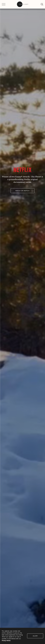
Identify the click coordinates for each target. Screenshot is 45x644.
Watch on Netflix (22, 191)
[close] (42, 4)
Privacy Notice (6, 641)
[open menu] (4, 4)
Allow (35, 636)
